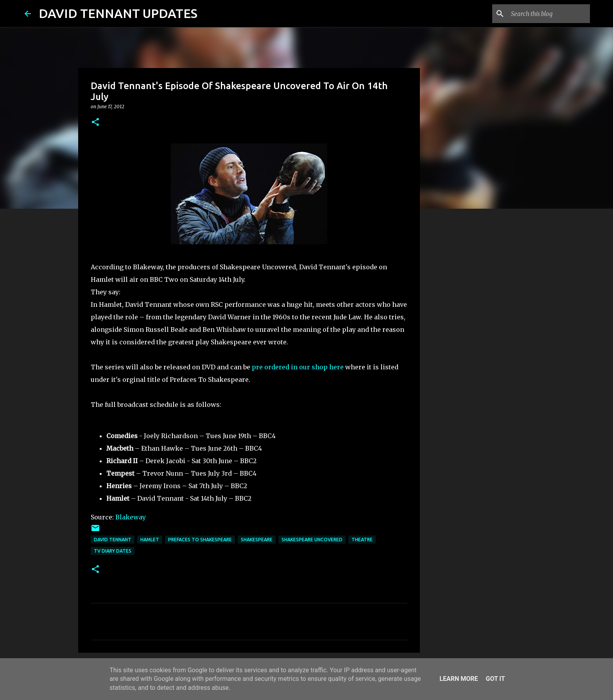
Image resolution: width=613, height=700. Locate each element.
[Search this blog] (549, 14)
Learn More (459, 679)
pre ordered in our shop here (298, 367)
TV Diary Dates (113, 551)
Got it (495, 679)
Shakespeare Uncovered (312, 540)
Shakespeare (257, 540)
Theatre (362, 540)
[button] (95, 123)
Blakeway (131, 517)
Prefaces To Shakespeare (200, 540)
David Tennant (113, 540)
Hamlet (150, 540)
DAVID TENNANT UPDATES (118, 13)
